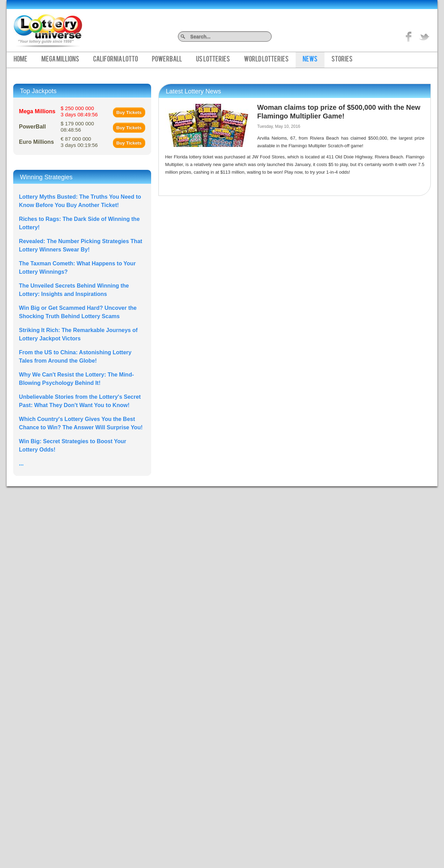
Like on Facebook (409, 36)
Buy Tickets (129, 112)
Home (20, 60)
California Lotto (116, 60)
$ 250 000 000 (79, 111)
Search (269, 36)
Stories (342, 60)
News (310, 60)
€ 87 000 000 (79, 142)
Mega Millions (60, 60)
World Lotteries (266, 60)
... (21, 464)
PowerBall (167, 60)
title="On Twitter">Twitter (424, 36)
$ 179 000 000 (77, 127)
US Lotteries (213, 60)
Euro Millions (36, 142)
